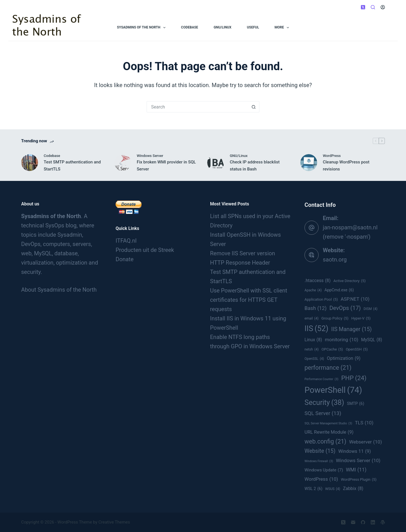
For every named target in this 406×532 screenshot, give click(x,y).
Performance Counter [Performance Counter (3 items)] (321, 379)
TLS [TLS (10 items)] (364, 423)
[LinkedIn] (373, 522)
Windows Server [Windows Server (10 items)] (358, 460)
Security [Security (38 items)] (324, 403)
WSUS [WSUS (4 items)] (333, 489)
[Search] (373, 7)
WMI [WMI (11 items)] (356, 470)
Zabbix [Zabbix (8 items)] (353, 489)
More (283, 28)
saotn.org (335, 260)
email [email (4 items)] (312, 318)
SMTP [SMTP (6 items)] (355, 404)
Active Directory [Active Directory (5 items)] (349, 281)
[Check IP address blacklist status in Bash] (216, 163)
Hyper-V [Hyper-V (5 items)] (361, 318)
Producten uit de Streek (145, 250)
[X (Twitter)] (363, 7)
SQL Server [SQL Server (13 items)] (323, 414)
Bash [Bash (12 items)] (315, 308)
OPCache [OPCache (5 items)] (332, 349)
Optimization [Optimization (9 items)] (344, 358)
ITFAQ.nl (126, 241)
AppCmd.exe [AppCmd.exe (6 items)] (339, 290)
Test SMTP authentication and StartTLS (72, 166)
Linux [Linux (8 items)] (313, 340)
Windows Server (150, 156)
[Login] (383, 7)
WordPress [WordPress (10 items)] (321, 479)
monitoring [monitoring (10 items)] (341, 340)
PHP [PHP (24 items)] (354, 378)
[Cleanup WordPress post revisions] (309, 163)
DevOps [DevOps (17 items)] (345, 308)
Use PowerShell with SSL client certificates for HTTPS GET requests (249, 300)
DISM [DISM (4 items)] (371, 309)
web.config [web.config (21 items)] (325, 441)
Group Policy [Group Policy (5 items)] (335, 318)
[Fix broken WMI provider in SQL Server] (123, 163)
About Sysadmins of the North (59, 290)
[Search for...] (197, 107)
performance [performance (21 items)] (328, 368)
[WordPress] (383, 522)
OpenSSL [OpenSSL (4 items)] (314, 359)
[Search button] (254, 107)
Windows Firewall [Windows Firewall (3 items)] (319, 461)
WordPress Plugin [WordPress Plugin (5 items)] (359, 480)
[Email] (353, 522)
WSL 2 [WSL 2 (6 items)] (313, 489)
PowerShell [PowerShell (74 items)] (333, 390)
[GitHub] (363, 522)
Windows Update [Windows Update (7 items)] (324, 470)
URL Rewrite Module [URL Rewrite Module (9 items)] (329, 432)
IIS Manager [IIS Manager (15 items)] (352, 329)
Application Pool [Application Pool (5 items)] (321, 300)
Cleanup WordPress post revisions (346, 166)
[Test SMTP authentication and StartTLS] (30, 163)
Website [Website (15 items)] (320, 451)
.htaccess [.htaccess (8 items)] (317, 281)
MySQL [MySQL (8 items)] (372, 340)
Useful (253, 27)
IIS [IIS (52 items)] (316, 329)
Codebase (190, 27)
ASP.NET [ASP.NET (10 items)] (355, 299)
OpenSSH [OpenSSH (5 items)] (357, 349)
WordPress (332, 156)
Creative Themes (114, 522)
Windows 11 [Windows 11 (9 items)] (355, 451)
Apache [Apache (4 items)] (313, 290)
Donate (125, 259)
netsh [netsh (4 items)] (312, 349)
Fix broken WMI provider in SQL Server (166, 166)
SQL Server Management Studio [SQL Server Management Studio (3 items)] (328, 424)
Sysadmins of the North (142, 28)
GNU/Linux (223, 27)
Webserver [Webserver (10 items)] (365, 442)
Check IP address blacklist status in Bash (255, 166)
